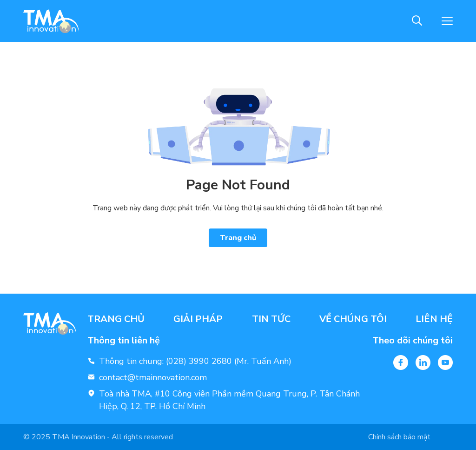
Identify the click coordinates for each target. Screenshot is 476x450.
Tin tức (271, 319)
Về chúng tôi (353, 319)
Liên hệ (434, 319)
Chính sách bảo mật (399, 437)
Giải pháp (198, 319)
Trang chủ (238, 238)
